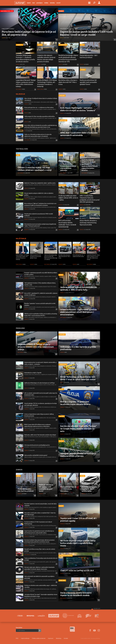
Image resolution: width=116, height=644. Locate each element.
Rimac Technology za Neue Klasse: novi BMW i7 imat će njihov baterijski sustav (78, 378)
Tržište (48, 4)
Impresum (51, 638)
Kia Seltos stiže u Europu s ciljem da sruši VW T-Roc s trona (68, 82)
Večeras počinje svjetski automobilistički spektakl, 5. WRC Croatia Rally (78, 288)
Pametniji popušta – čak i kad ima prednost (89, 56)
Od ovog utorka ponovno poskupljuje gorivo (37, 445)
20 (56, 140)
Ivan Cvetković (19, 89)
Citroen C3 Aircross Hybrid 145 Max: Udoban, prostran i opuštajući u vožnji (35, 169)
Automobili (63, 70)
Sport (82, 185)
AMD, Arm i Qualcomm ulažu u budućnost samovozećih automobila (79, 134)
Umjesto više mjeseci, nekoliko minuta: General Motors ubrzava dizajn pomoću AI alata (46, 58)
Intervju (40, 70)
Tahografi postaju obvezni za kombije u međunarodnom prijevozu (78, 455)
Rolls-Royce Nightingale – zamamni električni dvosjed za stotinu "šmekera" (78, 109)
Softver (62, 210)
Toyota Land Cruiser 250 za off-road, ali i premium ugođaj (78, 520)
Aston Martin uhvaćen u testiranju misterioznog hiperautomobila (88, 223)
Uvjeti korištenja (25, 638)
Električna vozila (6, 11)
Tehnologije (63, 120)
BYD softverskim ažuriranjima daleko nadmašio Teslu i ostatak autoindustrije (67, 224)
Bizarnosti (62, 185)
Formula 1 (20, 45)
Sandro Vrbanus (40, 89)
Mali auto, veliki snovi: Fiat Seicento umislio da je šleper (40, 435)
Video (82, 45)
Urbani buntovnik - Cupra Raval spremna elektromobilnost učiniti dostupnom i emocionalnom (78, 312)
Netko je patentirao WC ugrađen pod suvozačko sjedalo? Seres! (88, 82)
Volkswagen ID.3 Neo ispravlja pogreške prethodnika (40, 116)
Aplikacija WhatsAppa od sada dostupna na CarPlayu (39, 383)
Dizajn (40, 45)
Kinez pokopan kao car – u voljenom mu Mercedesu (39, 107)
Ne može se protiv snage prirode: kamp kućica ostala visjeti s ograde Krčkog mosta (78, 543)
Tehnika (54, 4)
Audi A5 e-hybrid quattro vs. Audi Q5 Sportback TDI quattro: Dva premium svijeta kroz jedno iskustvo (90, 165)
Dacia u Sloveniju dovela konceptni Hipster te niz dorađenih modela (76, 594)
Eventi (60, 4)
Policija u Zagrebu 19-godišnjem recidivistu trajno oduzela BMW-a (75, 403)
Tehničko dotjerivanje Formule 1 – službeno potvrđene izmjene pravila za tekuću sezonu (25, 58)
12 (56, 582)
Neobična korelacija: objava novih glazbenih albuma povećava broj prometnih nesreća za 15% (68, 58)
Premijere (41, 4)
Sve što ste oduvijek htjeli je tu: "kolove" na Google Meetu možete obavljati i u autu (78, 429)
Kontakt (66, 638)
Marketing (59, 638)
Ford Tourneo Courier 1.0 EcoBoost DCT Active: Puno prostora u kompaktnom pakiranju (68, 166)
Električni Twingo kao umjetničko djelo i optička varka (40, 183)
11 (99, 89)
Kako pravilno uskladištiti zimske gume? (36, 455)
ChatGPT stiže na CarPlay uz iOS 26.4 (77, 570)
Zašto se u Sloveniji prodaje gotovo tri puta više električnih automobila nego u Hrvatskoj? (51, 257)
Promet (61, 11)
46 (98, 384)
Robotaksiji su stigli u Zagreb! (33, 373)
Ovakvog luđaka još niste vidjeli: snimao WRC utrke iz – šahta (68, 198)
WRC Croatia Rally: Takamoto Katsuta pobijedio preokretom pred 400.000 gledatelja (90, 199)
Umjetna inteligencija (66, 556)
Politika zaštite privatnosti (39, 638)
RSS (17, 638)
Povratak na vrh (97, 608)
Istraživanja (63, 45)
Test (35, 4)
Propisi (61, 389)
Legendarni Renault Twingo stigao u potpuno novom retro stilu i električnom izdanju (26, 83)
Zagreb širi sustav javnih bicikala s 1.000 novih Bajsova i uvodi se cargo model (86, 33)
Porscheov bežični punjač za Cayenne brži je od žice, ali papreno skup (29, 33)
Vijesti (30, 4)
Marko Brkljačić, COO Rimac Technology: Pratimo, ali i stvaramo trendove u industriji (47, 83)
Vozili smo (20, 70)
